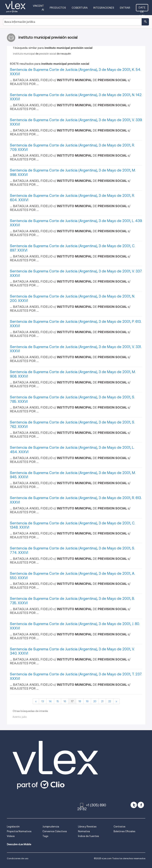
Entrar (125, 8)
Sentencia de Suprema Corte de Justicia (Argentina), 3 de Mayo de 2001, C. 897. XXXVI (72, 248)
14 (50, 701)
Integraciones (104, 8)
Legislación (13, 827)
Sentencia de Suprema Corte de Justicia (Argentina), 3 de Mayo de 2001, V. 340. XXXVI (72, 651)
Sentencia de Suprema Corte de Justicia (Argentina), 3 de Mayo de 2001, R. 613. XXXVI (76, 500)
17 (72, 701)
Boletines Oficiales (124, 831)
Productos (58, 8)
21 (102, 701)
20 (95, 701)
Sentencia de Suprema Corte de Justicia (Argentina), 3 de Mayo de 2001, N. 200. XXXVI (72, 298)
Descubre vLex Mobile (19, 844)
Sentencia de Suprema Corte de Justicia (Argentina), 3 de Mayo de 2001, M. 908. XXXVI (73, 374)
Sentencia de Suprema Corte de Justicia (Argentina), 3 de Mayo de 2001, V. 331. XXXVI (76, 349)
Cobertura (80, 8)
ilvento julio (20, 717)
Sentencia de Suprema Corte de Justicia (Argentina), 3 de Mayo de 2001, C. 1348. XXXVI (72, 525)
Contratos (119, 827)
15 (58, 701)
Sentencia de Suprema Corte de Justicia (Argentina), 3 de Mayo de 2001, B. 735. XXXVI (72, 601)
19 (87, 701)
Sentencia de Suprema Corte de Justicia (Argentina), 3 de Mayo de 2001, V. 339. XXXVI (76, 122)
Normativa (84, 831)
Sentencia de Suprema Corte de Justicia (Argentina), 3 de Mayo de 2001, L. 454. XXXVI (72, 450)
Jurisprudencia (51, 827)
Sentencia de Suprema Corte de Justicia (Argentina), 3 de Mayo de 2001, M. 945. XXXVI (73, 475)
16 (65, 701)
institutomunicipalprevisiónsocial (42, 54)
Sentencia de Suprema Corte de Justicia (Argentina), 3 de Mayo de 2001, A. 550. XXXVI (72, 576)
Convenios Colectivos (55, 831)
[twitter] (134, 805)
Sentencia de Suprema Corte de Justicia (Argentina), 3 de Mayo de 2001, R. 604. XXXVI (72, 198)
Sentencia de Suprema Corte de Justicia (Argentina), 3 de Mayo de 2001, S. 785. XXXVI (72, 399)
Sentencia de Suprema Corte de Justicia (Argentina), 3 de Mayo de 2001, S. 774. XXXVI (72, 550)
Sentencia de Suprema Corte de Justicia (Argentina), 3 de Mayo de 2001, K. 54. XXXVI (75, 72)
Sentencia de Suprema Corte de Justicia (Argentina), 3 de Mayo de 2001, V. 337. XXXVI (76, 273)
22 (110, 701)
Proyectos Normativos (19, 831)
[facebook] (141, 805)
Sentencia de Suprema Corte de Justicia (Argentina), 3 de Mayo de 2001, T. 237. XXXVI (76, 676)
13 (43, 701)
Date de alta (142, 9)
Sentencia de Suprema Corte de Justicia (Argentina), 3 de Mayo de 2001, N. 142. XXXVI (76, 97)
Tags (45, 836)
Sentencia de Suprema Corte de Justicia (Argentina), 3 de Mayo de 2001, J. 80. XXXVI (75, 626)
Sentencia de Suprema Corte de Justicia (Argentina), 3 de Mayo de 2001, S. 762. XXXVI (72, 424)
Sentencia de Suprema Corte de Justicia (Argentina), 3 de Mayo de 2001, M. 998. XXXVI (73, 172)
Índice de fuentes (88, 836)
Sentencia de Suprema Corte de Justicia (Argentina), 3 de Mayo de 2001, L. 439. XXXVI (76, 223)
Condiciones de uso (18, 858)
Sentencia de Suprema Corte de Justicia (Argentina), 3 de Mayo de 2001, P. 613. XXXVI (76, 324)
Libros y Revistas (87, 827)
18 (80, 701)
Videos (11, 836)
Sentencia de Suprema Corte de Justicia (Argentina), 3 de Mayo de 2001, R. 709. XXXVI (72, 147)
